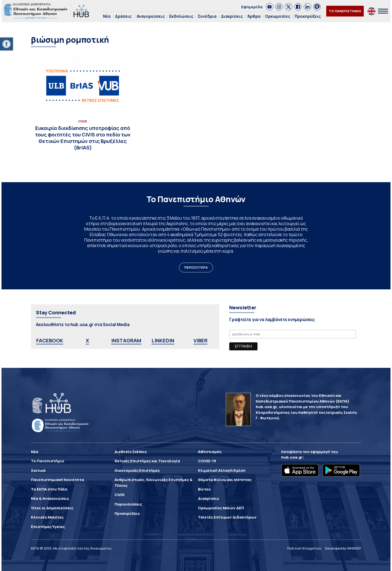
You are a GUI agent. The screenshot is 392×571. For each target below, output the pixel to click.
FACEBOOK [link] (50, 340)
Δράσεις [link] (123, 16)
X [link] (87, 340)
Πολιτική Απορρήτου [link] (304, 548)
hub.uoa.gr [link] (292, 457)
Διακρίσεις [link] (232, 16)
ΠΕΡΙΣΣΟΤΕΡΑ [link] (196, 267)
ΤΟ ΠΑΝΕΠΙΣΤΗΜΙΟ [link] (345, 11)
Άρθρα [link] (254, 16)
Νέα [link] (107, 16)
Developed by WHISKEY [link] (343, 548)
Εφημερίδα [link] (252, 7)
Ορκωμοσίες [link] (278, 16)
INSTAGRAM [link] (126, 340)
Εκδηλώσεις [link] (181, 16)
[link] (6, 44)
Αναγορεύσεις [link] (151, 16)
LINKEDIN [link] (163, 340)
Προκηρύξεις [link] (308, 16)
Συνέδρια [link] (207, 16)
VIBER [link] (200, 340)
